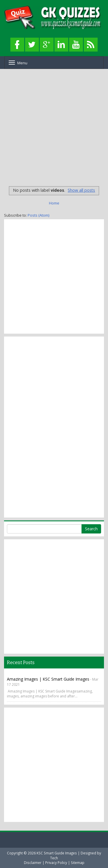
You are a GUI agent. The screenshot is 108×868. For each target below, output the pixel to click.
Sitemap (78, 862)
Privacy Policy (56, 862)
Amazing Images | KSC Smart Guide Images (48, 679)
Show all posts (81, 190)
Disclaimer (33, 862)
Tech (54, 858)
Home (54, 203)
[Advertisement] (54, 129)
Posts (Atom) (38, 215)
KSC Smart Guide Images (57, 853)
